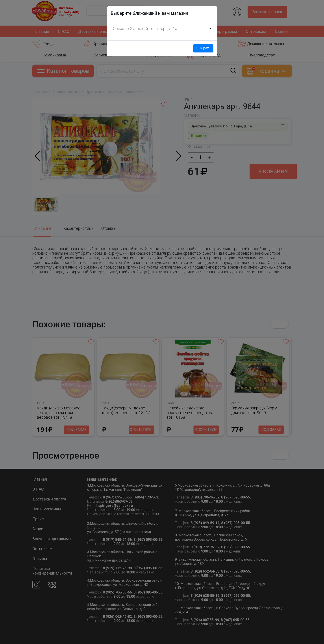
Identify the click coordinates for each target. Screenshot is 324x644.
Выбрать (203, 48)
